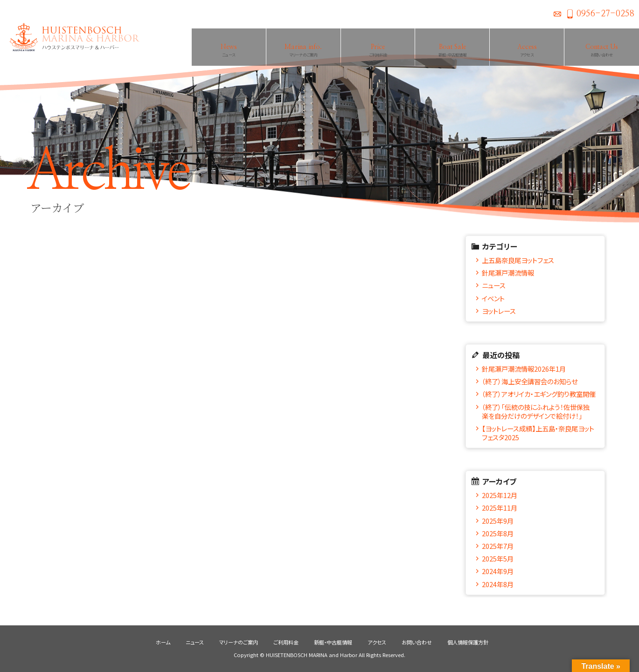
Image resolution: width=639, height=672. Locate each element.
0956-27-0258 (605, 14)
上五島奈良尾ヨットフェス (518, 260)
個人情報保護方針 (468, 642)
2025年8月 (498, 533)
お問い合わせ (557, 14)
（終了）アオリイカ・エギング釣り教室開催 (539, 394)
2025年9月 (498, 521)
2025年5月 (498, 558)
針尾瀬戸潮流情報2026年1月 (524, 369)
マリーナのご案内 (239, 642)
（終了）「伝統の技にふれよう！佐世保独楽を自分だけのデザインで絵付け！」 (536, 411)
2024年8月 (498, 584)
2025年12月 (500, 495)
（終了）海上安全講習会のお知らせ (530, 381)
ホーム (163, 642)
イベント (493, 298)
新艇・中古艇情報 (333, 642)
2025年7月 (498, 546)
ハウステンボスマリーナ (70, 37)
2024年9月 (498, 571)
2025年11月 (500, 508)
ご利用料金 (286, 642)
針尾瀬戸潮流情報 (508, 273)
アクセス (377, 642)
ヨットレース (499, 311)
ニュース (494, 285)
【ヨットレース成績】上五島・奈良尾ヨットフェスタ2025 (538, 433)
